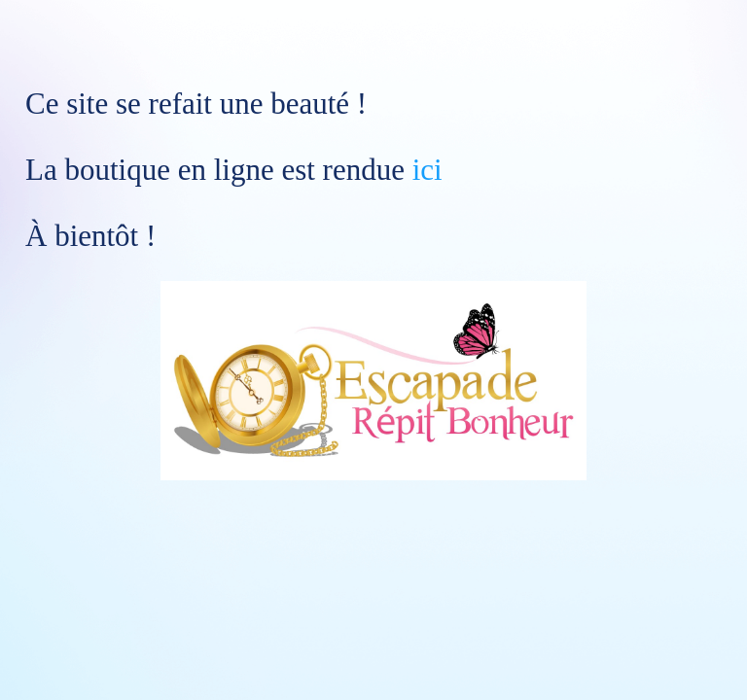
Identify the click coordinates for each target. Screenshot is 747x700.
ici (427, 170)
